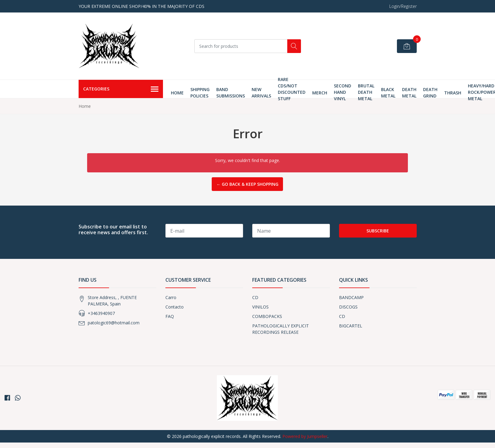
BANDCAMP (351, 297)
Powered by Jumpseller (305, 436)
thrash (453, 93)
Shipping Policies (200, 93)
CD (255, 297)
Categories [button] (121, 89)
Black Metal (388, 93)
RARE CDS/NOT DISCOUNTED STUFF (292, 89)
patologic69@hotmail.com (114, 323)
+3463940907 (101, 313)
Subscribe (378, 231)
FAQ (170, 316)
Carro (171, 297)
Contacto (175, 307)
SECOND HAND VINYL (343, 92)
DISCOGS (348, 307)
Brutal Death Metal (366, 92)
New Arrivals (261, 93)
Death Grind (430, 93)
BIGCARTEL (351, 326)
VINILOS (260, 307)
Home (177, 93)
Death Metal (409, 93)
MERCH (320, 93)
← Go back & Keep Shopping (247, 184)
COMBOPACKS (267, 316)
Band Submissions (231, 93)
